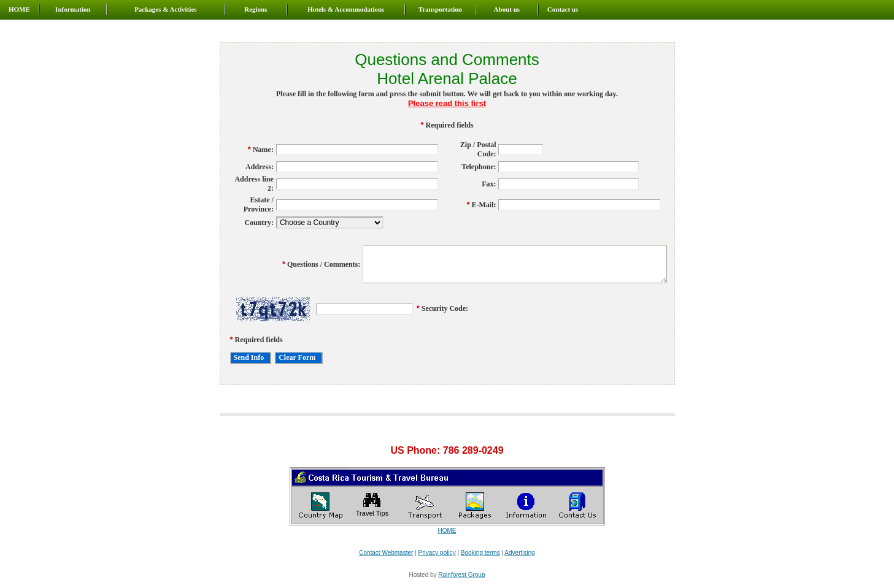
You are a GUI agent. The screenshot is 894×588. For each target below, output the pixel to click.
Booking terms (480, 553)
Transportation (440, 9)
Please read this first (447, 103)
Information (73, 9)
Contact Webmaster (386, 553)
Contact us (563, 9)
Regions (256, 9)
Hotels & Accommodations (346, 9)
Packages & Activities (165, 9)
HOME (19, 9)
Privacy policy (437, 553)
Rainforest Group (461, 575)
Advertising (519, 553)
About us (507, 9)
